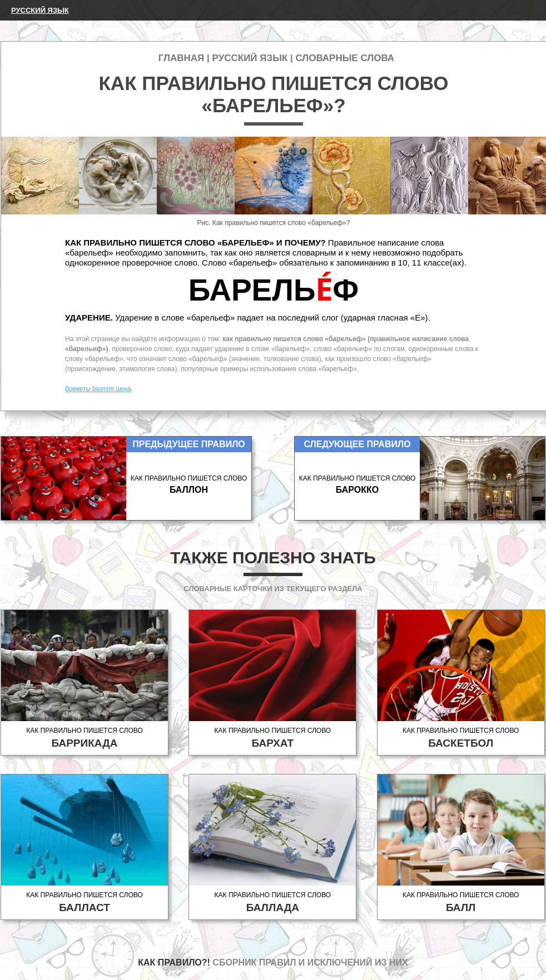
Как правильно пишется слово (85, 738)
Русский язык (40, 10)
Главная (181, 58)
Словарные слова (345, 58)
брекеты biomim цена (98, 389)
